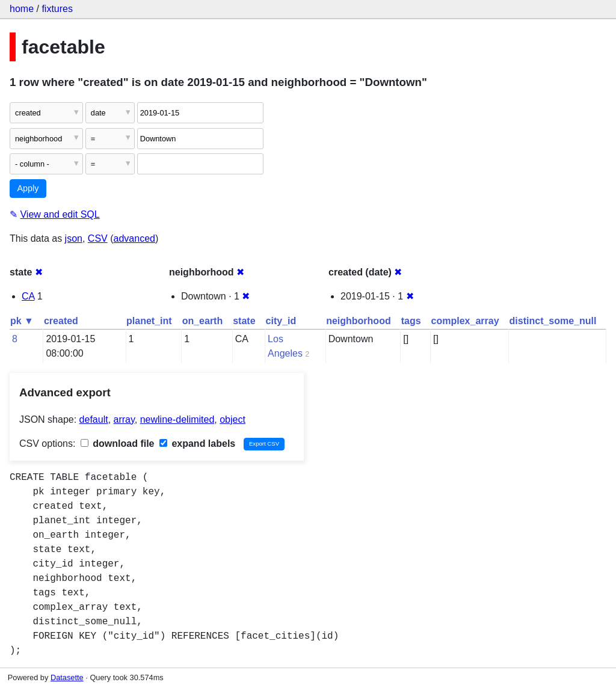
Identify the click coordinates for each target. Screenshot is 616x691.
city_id (281, 321)
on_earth (203, 321)
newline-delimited (177, 419)
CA (28, 296)
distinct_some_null (553, 321)
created (61, 321)
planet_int (149, 321)
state (244, 321)
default (94, 419)
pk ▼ (22, 321)
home (22, 9)
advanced (134, 238)
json (74, 238)
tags (411, 321)
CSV (98, 238)
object (233, 419)
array (124, 419)
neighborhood (359, 321)
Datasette (67, 677)
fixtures (57, 9)
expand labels (197, 444)
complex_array (465, 321)
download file (118, 444)
